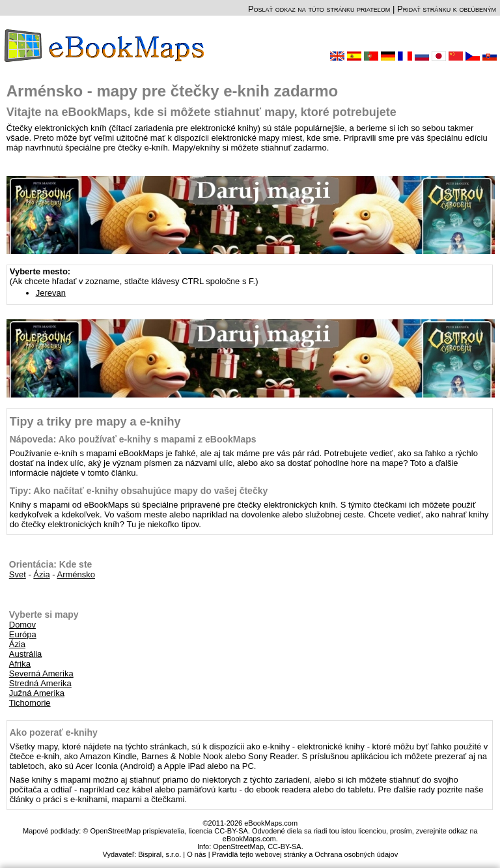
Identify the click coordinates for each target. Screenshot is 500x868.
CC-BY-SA (285, 846)
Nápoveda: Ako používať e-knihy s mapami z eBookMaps (133, 439)
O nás (196, 854)
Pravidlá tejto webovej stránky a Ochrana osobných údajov (305, 854)
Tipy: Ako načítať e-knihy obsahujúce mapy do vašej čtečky (139, 491)
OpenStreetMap (238, 846)
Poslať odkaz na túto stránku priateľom (319, 9)
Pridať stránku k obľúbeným (447, 9)
